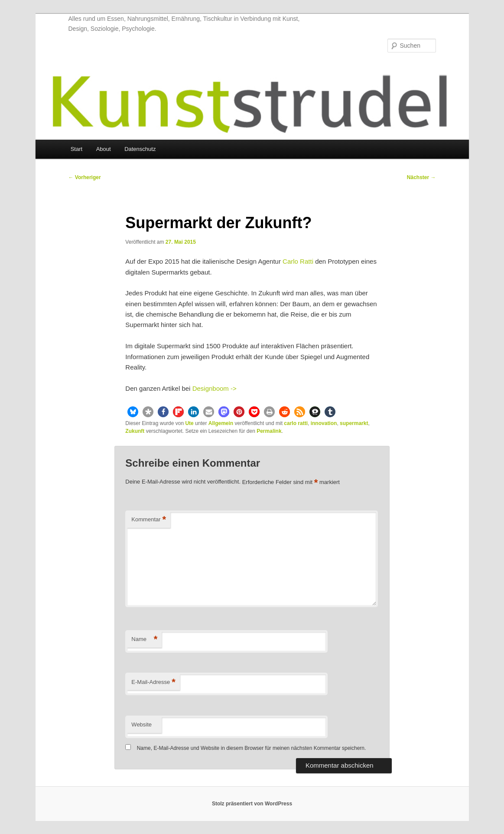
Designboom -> (215, 388)
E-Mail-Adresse (153, 682)
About (104, 149)
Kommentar (149, 520)
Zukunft (135, 431)
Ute (189, 423)
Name (144, 639)
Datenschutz (140, 149)
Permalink (269, 431)
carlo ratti (296, 423)
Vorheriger (85, 177)
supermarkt (354, 423)
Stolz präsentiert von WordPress (252, 804)
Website (141, 724)
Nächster (421, 177)
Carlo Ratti (298, 261)
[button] (133, 412)
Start (76, 149)
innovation (324, 423)
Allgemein (221, 423)
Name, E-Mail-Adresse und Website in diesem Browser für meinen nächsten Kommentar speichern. (252, 748)
